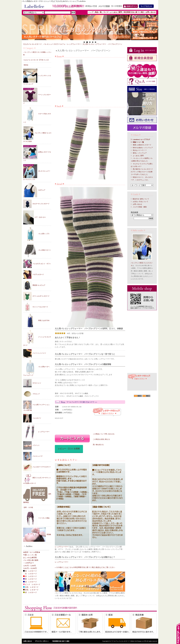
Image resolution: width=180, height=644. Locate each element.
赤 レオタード (30, 576)
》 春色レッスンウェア (139, 153)
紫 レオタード (30, 579)
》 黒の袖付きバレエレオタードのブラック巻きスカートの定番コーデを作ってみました (142, 172)
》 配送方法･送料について (140, 199)
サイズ (106, 12)
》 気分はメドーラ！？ (139, 150)
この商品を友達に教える (101, 439)
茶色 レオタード (31, 590)
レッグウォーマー (74, 44)
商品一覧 (98, 12)
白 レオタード (30, 574)
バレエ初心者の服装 (31, 560)
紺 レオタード (30, 582)
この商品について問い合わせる (104, 434)
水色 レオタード (31, 587)
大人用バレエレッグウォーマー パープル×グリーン (102, 44)
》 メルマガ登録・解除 (139, 207)
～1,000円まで (28, 563)
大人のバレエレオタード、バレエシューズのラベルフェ (44, 44)
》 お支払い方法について (139, 202)
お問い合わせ (151, 12)
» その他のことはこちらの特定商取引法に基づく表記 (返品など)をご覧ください (85, 567)
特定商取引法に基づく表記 (134, 12)
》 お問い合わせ (136, 204)
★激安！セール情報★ (32, 552)
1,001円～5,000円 (30, 566)
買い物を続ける (98, 445)
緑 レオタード (30, 592)
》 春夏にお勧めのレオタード (141, 145)
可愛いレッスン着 (30, 555)
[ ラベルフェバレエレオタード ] (121, 641)
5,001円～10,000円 (30, 568)
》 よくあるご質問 (137, 156)
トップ (91, 12)
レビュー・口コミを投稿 (69, 449)
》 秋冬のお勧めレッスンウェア (142, 148)
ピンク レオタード (32, 584)
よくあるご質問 (116, 12)
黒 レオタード (30, 571)
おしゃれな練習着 (30, 558)
